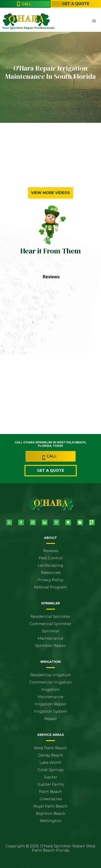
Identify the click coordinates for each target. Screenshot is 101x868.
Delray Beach (51, 755)
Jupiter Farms (51, 784)
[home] (12, 20)
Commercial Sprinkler (50, 624)
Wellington (51, 821)
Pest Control (51, 558)
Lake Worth (51, 763)
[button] (94, 21)
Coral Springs (51, 770)
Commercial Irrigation (51, 682)
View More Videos (50, 193)
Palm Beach (50, 792)
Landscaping (50, 565)
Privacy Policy (50, 580)
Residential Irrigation (51, 675)
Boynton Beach (51, 814)
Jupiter (51, 777)
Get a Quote (76, 4)
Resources (51, 573)
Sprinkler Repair (51, 646)
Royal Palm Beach (50, 806)
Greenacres (51, 799)
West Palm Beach (50, 748)
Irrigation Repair (50, 704)
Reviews (50, 551)
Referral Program (50, 587)
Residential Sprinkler (50, 617)
